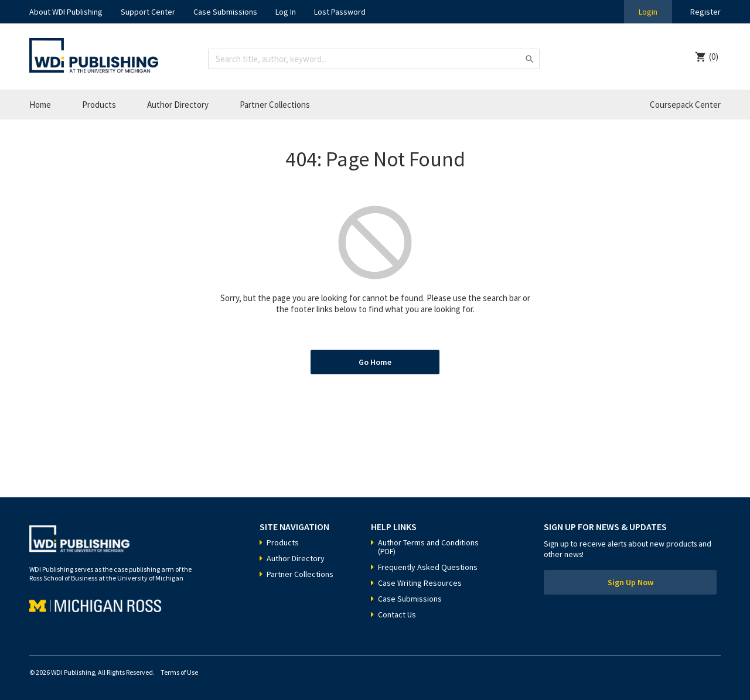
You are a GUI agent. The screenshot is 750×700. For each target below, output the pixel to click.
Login (648, 12)
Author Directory (178, 105)
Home (40, 105)
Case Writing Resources (420, 583)
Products (99, 105)
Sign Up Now (630, 582)
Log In (286, 12)
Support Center (148, 12)
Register (705, 12)
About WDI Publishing (66, 12)
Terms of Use (179, 672)
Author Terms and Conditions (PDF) (428, 547)
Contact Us (397, 614)
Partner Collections (275, 105)
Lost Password (340, 12)
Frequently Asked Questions (428, 567)
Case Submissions (225, 12)
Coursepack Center (685, 105)
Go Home (375, 362)
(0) (714, 57)
